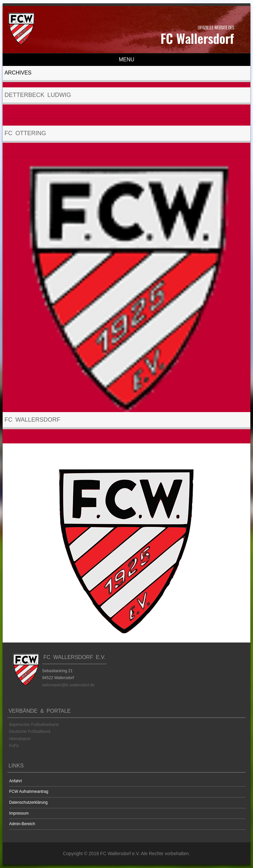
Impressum (19, 813)
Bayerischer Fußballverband (34, 725)
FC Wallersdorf (32, 420)
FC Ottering (25, 133)
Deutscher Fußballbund (30, 732)
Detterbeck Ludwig (38, 95)
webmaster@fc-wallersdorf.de (68, 685)
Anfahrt (16, 781)
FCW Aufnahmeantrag (29, 792)
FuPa (14, 746)
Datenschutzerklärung (28, 802)
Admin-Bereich (22, 824)
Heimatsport (20, 739)
